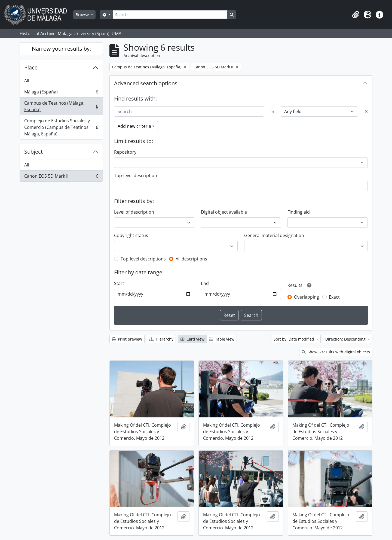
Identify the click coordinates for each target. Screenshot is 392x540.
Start (119, 283)
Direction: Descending (346, 339)
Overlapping (307, 297)
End (205, 283)
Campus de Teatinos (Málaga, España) (61, 106)
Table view (222, 339)
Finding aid (299, 212)
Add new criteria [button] (134, 126)
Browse (83, 15)
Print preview (127, 339)
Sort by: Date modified (294, 339)
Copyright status (131, 235)
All (27, 81)
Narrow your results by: (61, 49)
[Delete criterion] (366, 111)
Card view (192, 339)
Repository (125, 152)
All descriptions (191, 259)
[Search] (170, 15)
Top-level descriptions (143, 259)
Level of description (134, 212)
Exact (334, 297)
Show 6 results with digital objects (336, 352)
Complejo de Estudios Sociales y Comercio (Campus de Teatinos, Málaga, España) (61, 127)
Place (31, 67)
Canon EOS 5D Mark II (61, 177)
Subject (33, 152)
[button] (356, 15)
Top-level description (136, 175)
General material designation (274, 235)
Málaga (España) (61, 93)
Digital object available (224, 212)
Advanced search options (146, 83)
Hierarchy (161, 339)
